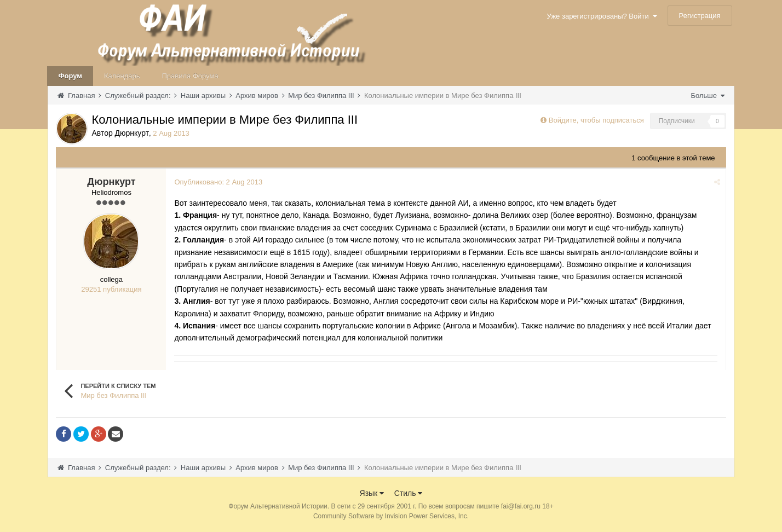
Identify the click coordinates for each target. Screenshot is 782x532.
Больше (707, 96)
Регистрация (700, 16)
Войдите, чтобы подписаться (596, 120)
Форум (70, 76)
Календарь (122, 76)
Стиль (409, 493)
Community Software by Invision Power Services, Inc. (391, 516)
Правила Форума (190, 76)
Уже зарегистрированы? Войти (602, 16)
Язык (372, 493)
